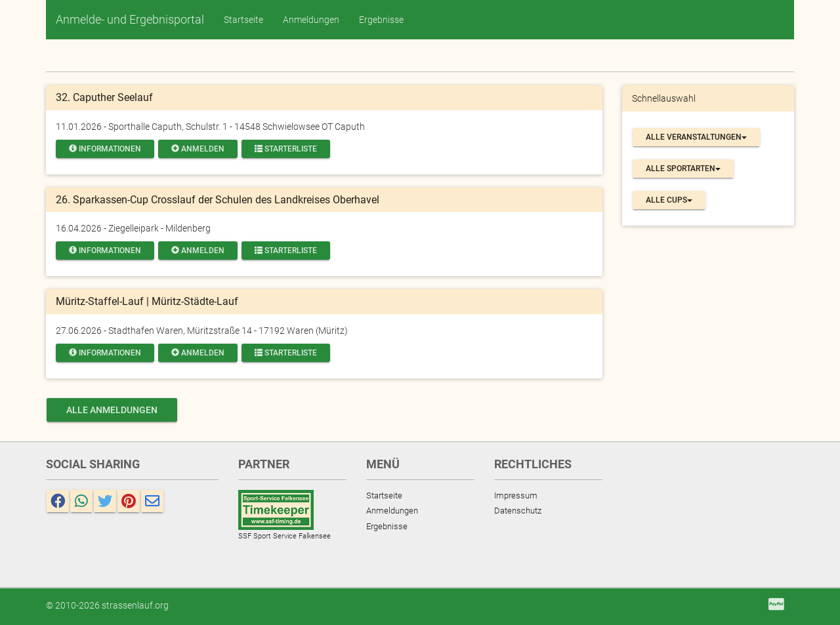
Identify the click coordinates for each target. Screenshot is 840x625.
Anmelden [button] (198, 149)
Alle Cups (669, 200)
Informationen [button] (105, 149)
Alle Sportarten (683, 169)
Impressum (516, 495)
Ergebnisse (381, 20)
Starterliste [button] (286, 149)
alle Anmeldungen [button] (112, 410)
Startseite (243, 20)
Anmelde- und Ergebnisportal (130, 19)
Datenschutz (518, 511)
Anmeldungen (311, 20)
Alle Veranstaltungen (696, 137)
